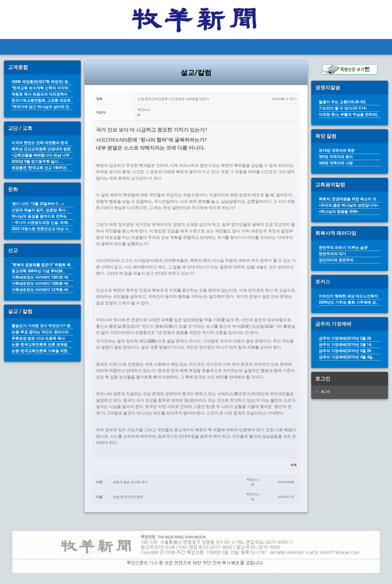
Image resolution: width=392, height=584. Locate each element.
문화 (256, 46)
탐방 (304, 46)
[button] (217, 110)
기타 (327, 46)
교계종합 (161, 46)
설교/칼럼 (228, 46)
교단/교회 (194, 46)
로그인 (325, 392)
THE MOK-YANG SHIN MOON (80, 46)
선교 (280, 46)
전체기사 (130, 46)
